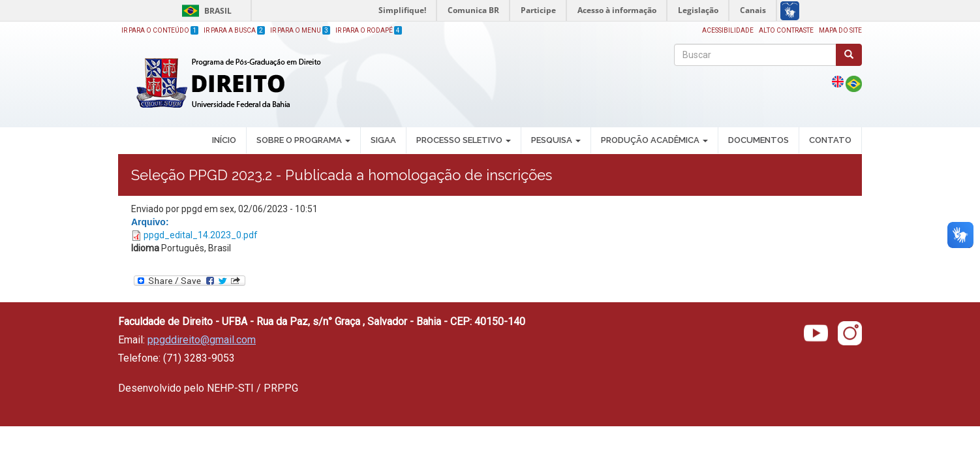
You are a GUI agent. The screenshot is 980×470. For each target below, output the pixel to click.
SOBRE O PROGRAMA (303, 140)
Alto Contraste (786, 30)
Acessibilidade (728, 30)
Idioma (145, 248)
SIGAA (383, 140)
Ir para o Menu (300, 30)
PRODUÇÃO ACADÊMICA (654, 140)
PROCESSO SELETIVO (464, 140)
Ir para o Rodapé (369, 30)
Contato (830, 140)
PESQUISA (556, 140)
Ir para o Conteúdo (160, 30)
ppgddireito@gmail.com (202, 340)
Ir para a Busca (234, 30)
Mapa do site (840, 30)
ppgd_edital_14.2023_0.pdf (201, 235)
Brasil (205, 11)
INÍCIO (224, 140)
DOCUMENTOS (758, 140)
